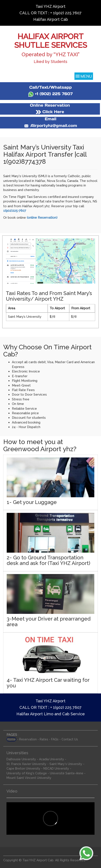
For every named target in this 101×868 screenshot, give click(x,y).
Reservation (28, 739)
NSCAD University (56, 769)
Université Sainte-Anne (67, 773)
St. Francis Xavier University (26, 764)
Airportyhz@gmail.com (50, 126)
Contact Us (70, 739)
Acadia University (52, 759)
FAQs (55, 739)
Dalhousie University (21, 759)
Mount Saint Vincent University (29, 778)
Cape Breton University (23, 769)
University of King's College (27, 773)
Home (11, 739)
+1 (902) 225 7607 (50, 94)
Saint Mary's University (66, 764)
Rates (44, 739)
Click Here (50, 112)
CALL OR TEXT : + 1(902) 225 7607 (50, 13)
